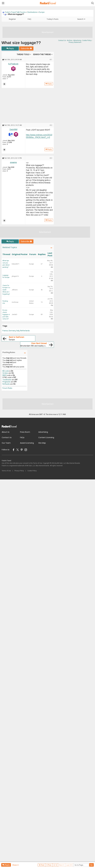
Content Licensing (46, 437)
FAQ (29, 19)
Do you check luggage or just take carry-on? (6, 314)
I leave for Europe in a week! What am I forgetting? (6, 290)
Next (62, 865)
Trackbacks (7, 380)
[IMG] (4, 375)
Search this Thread (42, 54)
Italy (18, 331)
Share (15, 865)
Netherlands (25, 331)
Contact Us (62, 40)
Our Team (6, 443)
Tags (5, 326)
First (42, 865)
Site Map (42, 443)
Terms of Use (6, 471)
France (5, 331)
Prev (49, 865)
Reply (10, 48)
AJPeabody (13, 64)
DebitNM (13, 130)
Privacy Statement (75, 42)
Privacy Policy (19, 471)
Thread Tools (23, 54)
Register (12, 19)
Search (81, 19)
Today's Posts (53, 19)
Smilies (5, 373)
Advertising (77, 40)
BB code (6, 371)
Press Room (25, 432)
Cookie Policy (87, 40)
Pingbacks (6, 382)
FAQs (22, 437)
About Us (6, 432)
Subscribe (26, 48)
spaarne (13, 162)
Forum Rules (7, 388)
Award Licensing (27, 443)
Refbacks (6, 384)
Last (69, 865)
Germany (12, 331)
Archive (70, 40)
